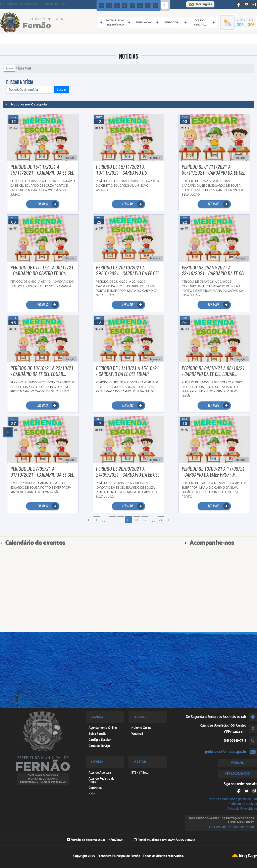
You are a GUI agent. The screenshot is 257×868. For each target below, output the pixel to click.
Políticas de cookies (243, 804)
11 (137, 520)
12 (145, 520)
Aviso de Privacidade (242, 809)
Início (9, 68)
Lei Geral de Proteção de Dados (231, 827)
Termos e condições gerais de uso (233, 799)
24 (161, 520)
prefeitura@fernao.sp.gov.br (226, 752)
